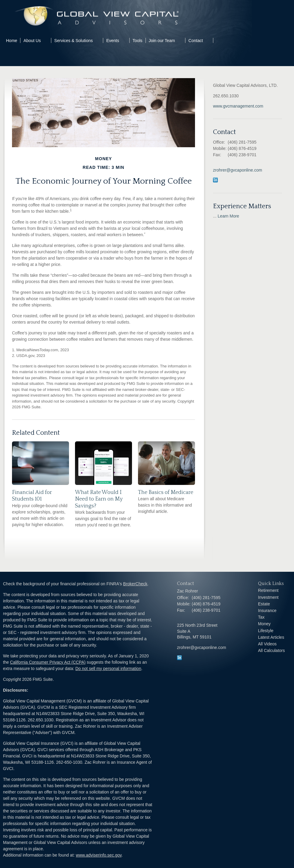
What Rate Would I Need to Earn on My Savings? (99, 499)
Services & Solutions (73, 41)
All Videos (267, 644)
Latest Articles (271, 637)
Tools (138, 41)
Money (264, 624)
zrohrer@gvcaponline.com (238, 170)
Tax (261, 617)
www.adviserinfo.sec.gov (99, 855)
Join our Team (162, 41)
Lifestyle (266, 631)
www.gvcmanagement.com (238, 106)
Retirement (268, 590)
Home (12, 41)
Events (113, 41)
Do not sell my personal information (108, 669)
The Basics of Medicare (166, 492)
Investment (268, 597)
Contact (196, 41)
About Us (32, 41)
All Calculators (271, 650)
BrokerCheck (135, 584)
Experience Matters (242, 206)
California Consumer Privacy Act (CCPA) (48, 662)
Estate (264, 604)
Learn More (229, 216)
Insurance (267, 611)
